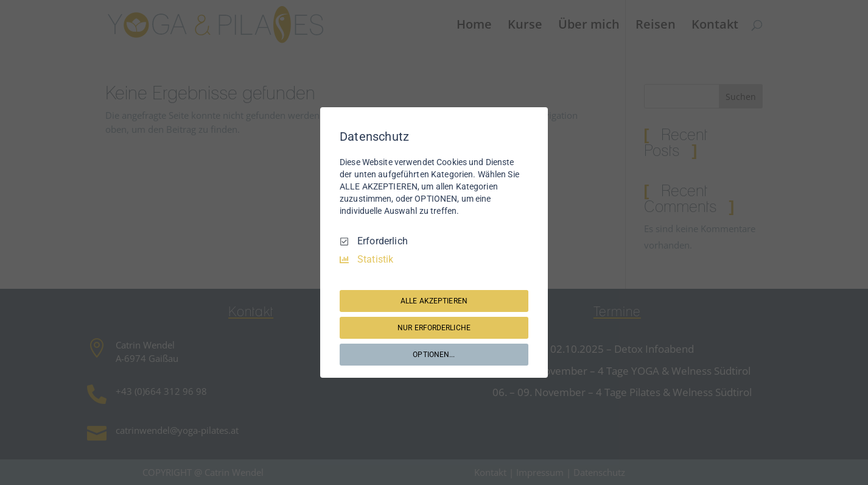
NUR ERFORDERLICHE (434, 328)
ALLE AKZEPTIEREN (434, 301)
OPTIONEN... (434, 355)
